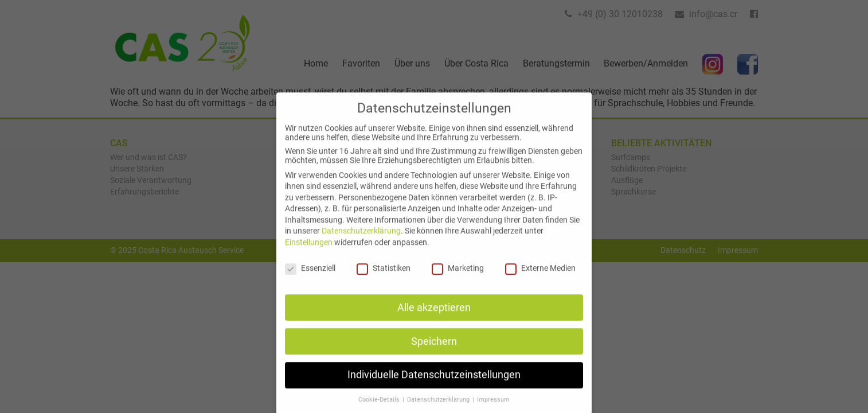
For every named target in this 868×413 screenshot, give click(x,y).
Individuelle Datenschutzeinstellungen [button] (434, 385)
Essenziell (310, 278)
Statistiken (384, 278)
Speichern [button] (434, 351)
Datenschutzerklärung (361, 241)
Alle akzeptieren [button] (434, 317)
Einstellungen (309, 252)
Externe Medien (540, 278)
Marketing (458, 278)
